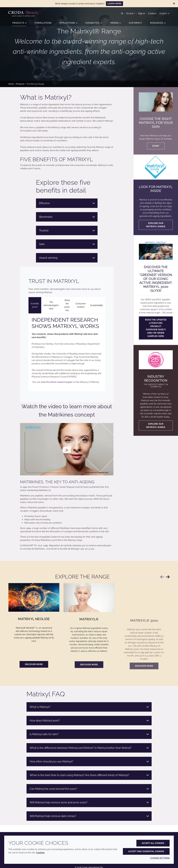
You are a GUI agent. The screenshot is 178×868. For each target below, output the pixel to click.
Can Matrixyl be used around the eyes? (89, 789)
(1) (50, 490)
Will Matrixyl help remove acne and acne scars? (89, 802)
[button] (19, 23)
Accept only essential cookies (146, 851)
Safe (67, 244)
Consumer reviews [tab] (81, 305)
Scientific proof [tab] (35, 305)
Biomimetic (67, 217)
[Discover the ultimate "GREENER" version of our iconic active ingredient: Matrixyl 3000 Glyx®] (156, 250)
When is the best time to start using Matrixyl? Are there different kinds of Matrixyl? (89, 775)
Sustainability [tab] (97, 305)
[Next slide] (168, 577)
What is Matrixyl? (89, 707)
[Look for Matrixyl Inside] (156, 167)
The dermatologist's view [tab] (51, 305)
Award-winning (67, 258)
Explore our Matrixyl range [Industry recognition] (156, 426)
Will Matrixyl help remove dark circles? (89, 816)
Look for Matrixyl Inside (156, 189)
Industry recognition (156, 378)
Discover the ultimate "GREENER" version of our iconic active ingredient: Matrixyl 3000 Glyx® (156, 279)
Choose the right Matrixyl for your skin (156, 123)
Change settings (160, 858)
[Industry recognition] (156, 360)
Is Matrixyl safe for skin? (89, 734)
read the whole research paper (57, 382)
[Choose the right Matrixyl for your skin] (156, 102)
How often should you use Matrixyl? (89, 761)
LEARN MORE (114, 4)
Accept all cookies (153, 843)
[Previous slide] (162, 577)
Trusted (67, 230)
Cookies (40, 853)
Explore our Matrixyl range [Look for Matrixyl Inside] (156, 225)
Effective (67, 203)
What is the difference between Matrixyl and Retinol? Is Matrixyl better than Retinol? (89, 748)
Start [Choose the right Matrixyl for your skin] (156, 146)
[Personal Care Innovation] (24, 13)
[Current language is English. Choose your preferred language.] (165, 13)
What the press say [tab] (67, 305)
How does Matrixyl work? (89, 721)
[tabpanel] (67, 352)
